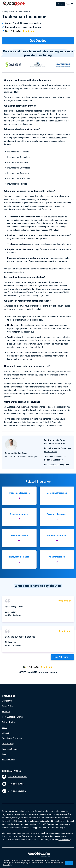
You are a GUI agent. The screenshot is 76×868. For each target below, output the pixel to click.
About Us (6, 712)
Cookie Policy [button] (8, 865)
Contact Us (7, 701)
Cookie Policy (8, 744)
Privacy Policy (8, 722)
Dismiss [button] (69, 863)
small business (56, 138)
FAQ (4, 754)
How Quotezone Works (12, 717)
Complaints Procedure (12, 738)
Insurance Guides (10, 749)
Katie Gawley (61, 440)
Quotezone (12, 407)
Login (60, 4)
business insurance (25, 111)
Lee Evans (23, 453)
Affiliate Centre (9, 760)
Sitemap (6, 733)
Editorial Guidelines (53, 460)
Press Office (8, 706)
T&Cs (4, 728)
